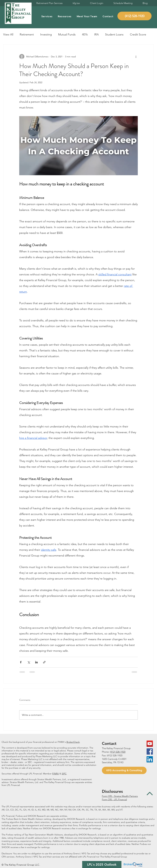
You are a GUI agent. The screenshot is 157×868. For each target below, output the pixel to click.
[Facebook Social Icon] (150, 751)
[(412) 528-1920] (134, 16)
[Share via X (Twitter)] (29, 662)
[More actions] (136, 57)
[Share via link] (44, 662)
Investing (46, 35)
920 (124, 752)
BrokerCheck (73, 742)
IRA (96, 35)
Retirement (27, 35)
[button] (47, 16)
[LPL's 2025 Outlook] (102, 864)
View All (8, 35)
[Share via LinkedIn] (36, 662)
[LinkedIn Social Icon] (150, 759)
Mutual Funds (67, 35)
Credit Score (138, 35)
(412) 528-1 (116, 752)
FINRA (56, 774)
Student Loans (114, 35)
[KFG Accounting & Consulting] (124, 770)
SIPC (64, 774)
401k (85, 35)
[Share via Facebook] (21, 662)
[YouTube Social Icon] (150, 744)
